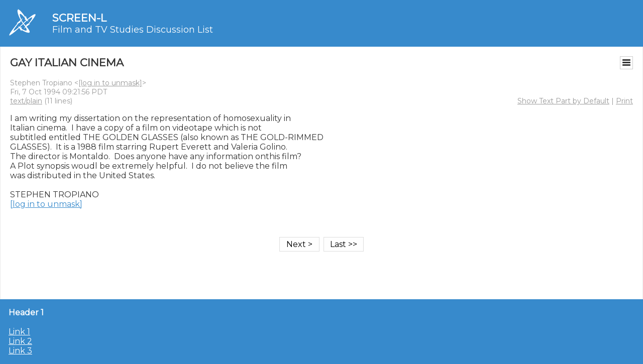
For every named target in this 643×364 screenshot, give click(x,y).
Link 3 (20, 351)
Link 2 (20, 341)
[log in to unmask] (110, 83)
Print (624, 101)
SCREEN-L (79, 18)
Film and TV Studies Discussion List (133, 30)
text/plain (26, 101)
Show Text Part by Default (563, 101)
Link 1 (19, 332)
